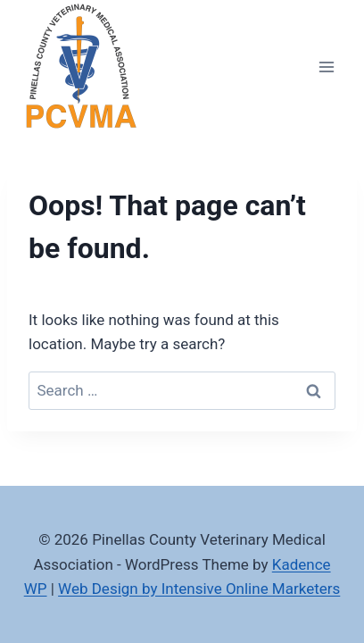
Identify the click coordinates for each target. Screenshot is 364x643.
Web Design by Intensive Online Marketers (199, 589)
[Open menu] (326, 67)
